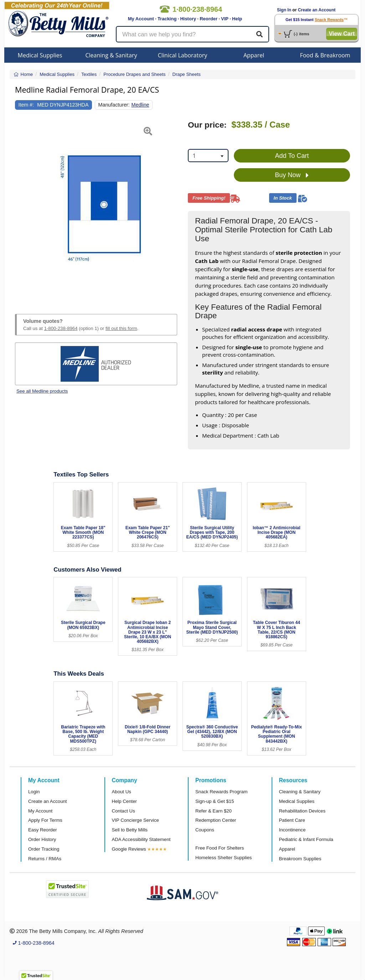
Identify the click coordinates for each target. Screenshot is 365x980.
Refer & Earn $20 (214, 811)
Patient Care (292, 820)
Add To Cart (292, 156)
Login (34, 792)
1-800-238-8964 (61, 328)
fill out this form (121, 328)
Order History (42, 839)
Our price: (207, 125)
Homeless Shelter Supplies (223, 858)
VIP (225, 19)
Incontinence (292, 830)
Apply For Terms (45, 820)
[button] (21, 209)
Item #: (26, 105)
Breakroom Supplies (300, 859)
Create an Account (317, 10)
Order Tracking (44, 849)
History (188, 19)
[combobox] (208, 156)
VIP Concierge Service (135, 820)
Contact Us (124, 811)
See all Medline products (42, 391)
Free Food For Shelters (220, 848)
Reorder (209, 19)
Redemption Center (216, 820)
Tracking (167, 19)
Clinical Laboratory (183, 55)
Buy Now (292, 175)
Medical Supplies (40, 55)
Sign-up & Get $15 (215, 801)
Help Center (124, 801)
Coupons (205, 830)
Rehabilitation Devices (302, 811)
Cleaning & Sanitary (111, 55)
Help (237, 19)
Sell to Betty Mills (130, 830)
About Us (122, 792)
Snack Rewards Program (222, 792)
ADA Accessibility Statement (141, 839)
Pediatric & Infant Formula (306, 839)
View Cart (342, 34)
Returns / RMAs (45, 859)
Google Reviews (129, 849)
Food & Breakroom (325, 55)
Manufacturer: (114, 105)
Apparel (254, 55)
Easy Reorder (43, 830)
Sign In (284, 10)
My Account (141, 19)
